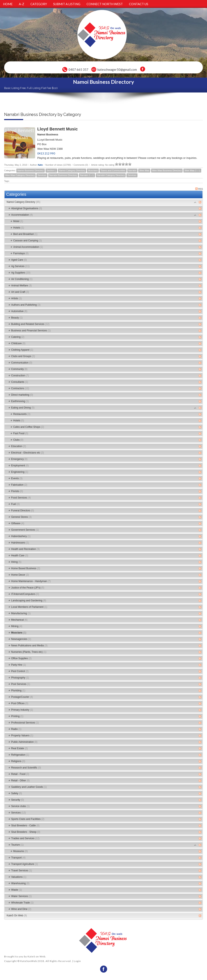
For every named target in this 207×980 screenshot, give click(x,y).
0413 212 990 (46, 153)
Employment (20, 466)
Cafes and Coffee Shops (29, 427)
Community (19, 369)
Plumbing (18, 691)
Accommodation (22, 215)
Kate (40, 165)
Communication (22, 363)
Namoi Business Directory (31, 170)
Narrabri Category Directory (111, 175)
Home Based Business (26, 568)
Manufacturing (21, 613)
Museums (20, 851)
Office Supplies (21, 658)
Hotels (19, 228)
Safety (17, 793)
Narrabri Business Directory (63, 175)
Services (42, 175)
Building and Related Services (30, 324)
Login (77, 961)
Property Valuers (22, 736)
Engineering (20, 472)
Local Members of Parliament (29, 607)
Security (17, 800)
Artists (16, 298)
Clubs (18, 440)
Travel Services (22, 871)
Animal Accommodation (28, 247)
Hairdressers (20, 543)
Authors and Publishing (26, 305)
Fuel (15, 504)
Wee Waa (144, 170)
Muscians (93, 170)
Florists (17, 491)
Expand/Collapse (195, 202)
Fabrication (19, 485)
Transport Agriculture (25, 864)
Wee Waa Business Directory (167, 170)
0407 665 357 (78, 69)
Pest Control (20, 671)
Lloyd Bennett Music (58, 129)
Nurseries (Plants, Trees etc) (29, 652)
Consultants (20, 382)
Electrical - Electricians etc (28, 453)
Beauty (17, 318)
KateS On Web (17, 916)
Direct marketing (22, 395)
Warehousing (20, 883)
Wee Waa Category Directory (20, 175)
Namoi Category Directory (72, 170)
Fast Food (21, 433)
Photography (20, 678)
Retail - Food (20, 774)
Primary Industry (22, 710)
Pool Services (21, 684)
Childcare (18, 343)
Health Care (20, 556)
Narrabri (132, 170)
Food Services (21, 498)
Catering (18, 337)
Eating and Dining (23, 408)
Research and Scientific (26, 768)
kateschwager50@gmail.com (117, 69)
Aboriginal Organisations (27, 208)
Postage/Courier (22, 697)
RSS (199, 189)
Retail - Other (20, 781)
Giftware (18, 523)
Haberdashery (21, 536)
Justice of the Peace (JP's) (28, 588)
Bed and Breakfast (25, 234)
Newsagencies (21, 639)
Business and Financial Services (31, 331)
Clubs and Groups (23, 356)
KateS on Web (36, 956)
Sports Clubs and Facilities (28, 819)
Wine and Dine (21, 909)
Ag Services (20, 266)
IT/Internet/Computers (25, 594)
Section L (51, 170)
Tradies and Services (25, 838)
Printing (17, 716)
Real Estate (19, 748)
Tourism (17, 845)
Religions (18, 761)
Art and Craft (20, 292)
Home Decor (20, 575)
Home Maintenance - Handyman (31, 581)
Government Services (25, 530)
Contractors (20, 388)
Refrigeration (20, 755)
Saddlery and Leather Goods (29, 787)
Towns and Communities (113, 170)
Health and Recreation (25, 549)
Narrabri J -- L (87, 175)
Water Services (21, 896)
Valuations (19, 877)
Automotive (19, 311)
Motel (18, 221)
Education (19, 446)
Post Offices (20, 703)
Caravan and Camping (28, 241)
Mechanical (19, 620)
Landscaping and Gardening (29, 601)
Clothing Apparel (22, 350)
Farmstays (21, 253)
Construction (20, 376)
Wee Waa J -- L (192, 170)
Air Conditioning (22, 279)
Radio (16, 729)
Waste (17, 890)
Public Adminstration (24, 742)
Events (17, 478)
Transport (18, 858)
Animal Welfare (21, 286)
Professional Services (25, 723)
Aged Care (19, 260)
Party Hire (19, 665)
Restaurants (22, 414)
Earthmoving (20, 401)
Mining (17, 626)
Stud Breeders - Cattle (25, 826)
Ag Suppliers (21, 273)
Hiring (16, 562)
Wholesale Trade (22, 903)
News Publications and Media (29, 646)
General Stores (21, 517)
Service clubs (20, 806)
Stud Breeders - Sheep (26, 832)
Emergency (19, 459)
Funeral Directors (23, 511)
